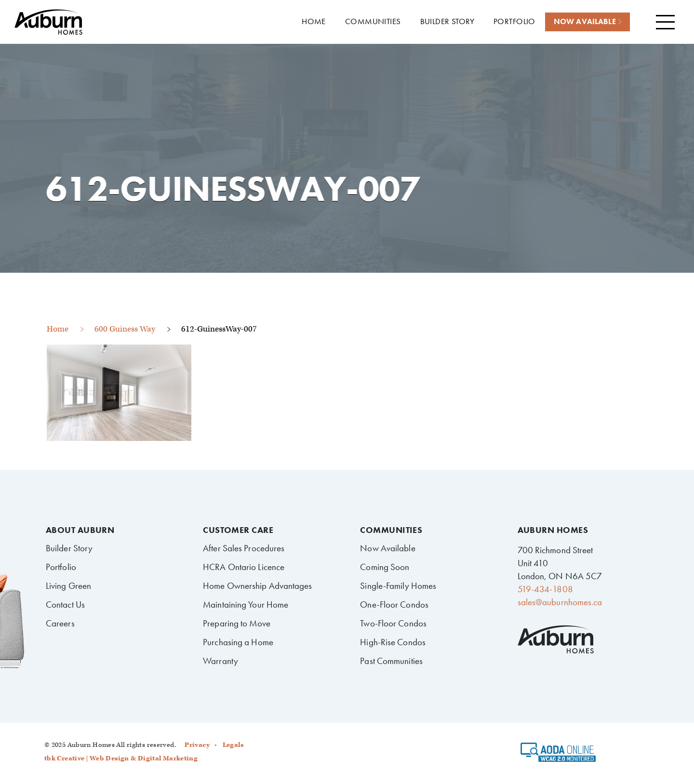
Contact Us (65, 605)
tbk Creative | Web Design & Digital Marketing (121, 758)
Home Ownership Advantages (257, 586)
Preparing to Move (237, 623)
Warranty (220, 661)
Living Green (68, 586)
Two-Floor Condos (393, 623)
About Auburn (80, 530)
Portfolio (61, 567)
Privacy (197, 745)
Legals (233, 745)
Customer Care (238, 530)
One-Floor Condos (394, 605)
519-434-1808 (545, 589)
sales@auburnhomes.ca (560, 602)
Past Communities (391, 661)
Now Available (387, 548)
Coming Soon (385, 567)
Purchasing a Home (238, 642)
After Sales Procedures (244, 548)
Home (58, 329)
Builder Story (69, 548)
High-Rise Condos (393, 642)
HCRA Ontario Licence (244, 567)
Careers (60, 623)
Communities (391, 530)
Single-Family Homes (398, 586)
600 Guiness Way (125, 329)
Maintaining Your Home (246, 605)
